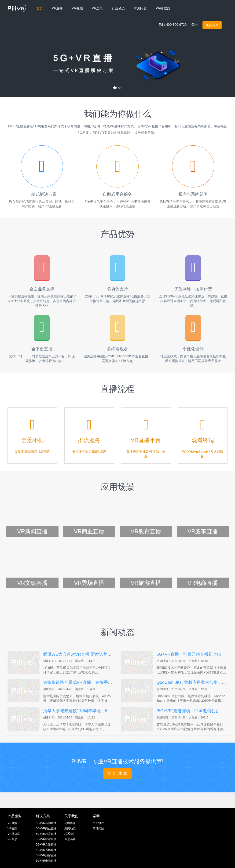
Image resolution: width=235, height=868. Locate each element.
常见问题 (98, 828)
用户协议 (98, 823)
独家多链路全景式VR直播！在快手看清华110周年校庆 (94, 682)
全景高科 (70, 839)
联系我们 (70, 834)
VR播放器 (14, 834)
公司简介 (70, 823)
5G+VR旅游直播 (46, 855)
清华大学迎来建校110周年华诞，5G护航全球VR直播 (92, 711)
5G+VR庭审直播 (46, 839)
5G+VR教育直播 (46, 834)
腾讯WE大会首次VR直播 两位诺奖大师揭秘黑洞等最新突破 (98, 654)
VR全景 (12, 839)
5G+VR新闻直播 (46, 823)
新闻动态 (70, 828)
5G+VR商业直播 (46, 828)
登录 (195, 25)
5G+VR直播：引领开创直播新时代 (189, 654)
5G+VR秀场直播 (46, 850)
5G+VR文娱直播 (46, 845)
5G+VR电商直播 (46, 861)
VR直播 (12, 823)
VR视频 (12, 828)
